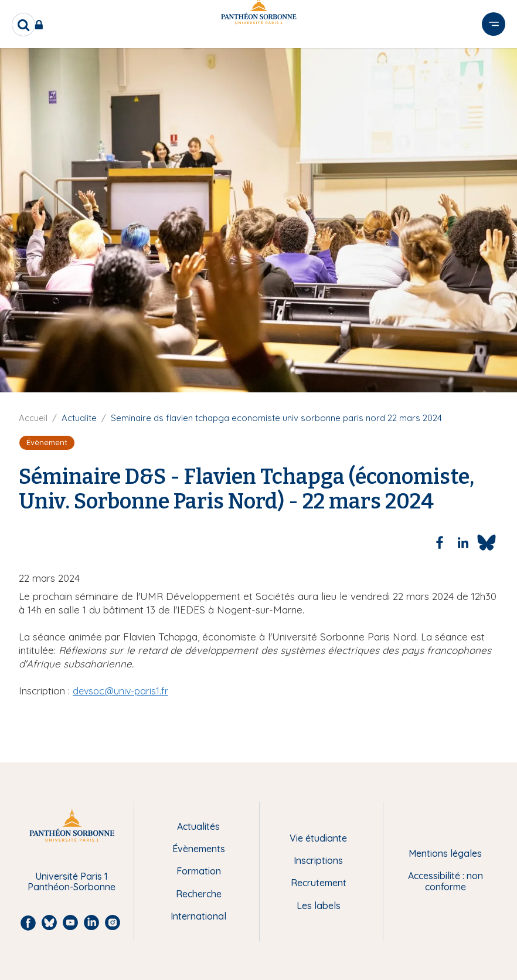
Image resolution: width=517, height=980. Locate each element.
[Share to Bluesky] (487, 542)
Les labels (319, 906)
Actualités (198, 826)
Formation (199, 871)
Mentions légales (445, 853)
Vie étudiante (318, 838)
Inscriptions (318, 860)
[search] (23, 25)
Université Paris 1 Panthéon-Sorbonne (72, 882)
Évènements (199, 849)
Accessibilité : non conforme (445, 881)
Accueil (33, 418)
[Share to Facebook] (440, 542)
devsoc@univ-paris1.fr (120, 691)
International (198, 916)
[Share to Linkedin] (463, 542)
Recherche (199, 894)
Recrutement (319, 883)
